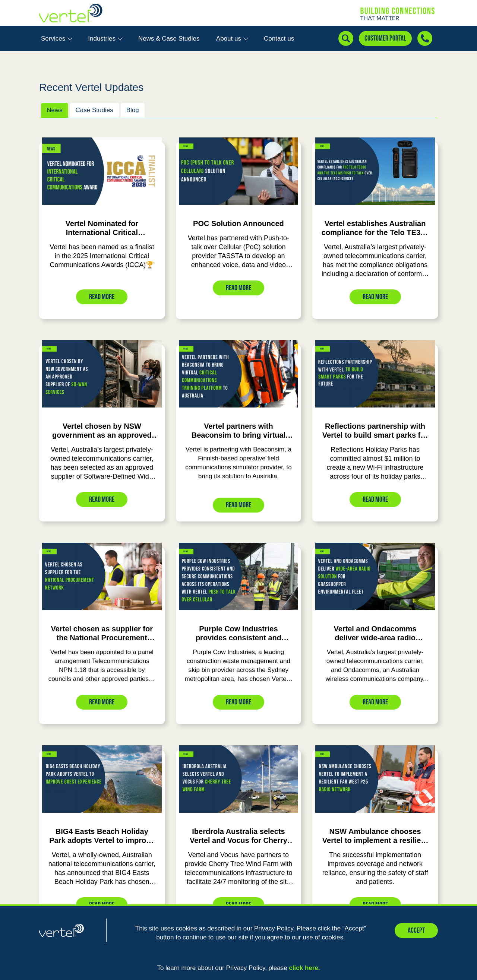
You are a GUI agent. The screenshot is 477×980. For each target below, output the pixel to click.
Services (57, 39)
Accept (416, 930)
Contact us (279, 39)
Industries (105, 39)
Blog (133, 110)
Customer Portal (385, 38)
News (55, 110)
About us (232, 39)
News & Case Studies (169, 39)
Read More (102, 297)
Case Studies (94, 110)
